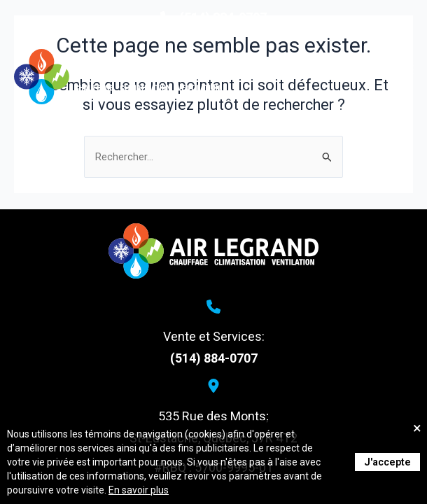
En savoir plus (139, 490)
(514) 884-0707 (214, 358)
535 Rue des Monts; (213, 416)
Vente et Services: (214, 336)
